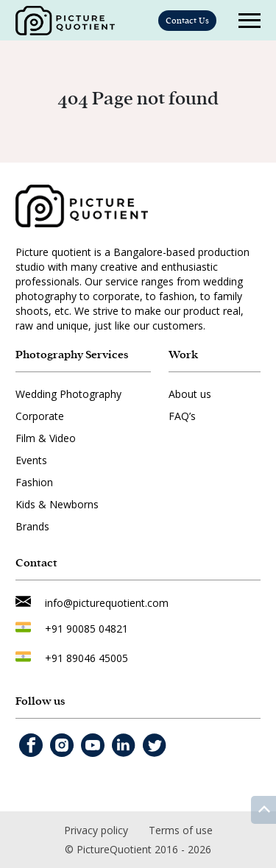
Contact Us (187, 21)
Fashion (34, 482)
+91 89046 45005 (86, 658)
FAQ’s (182, 416)
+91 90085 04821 (86, 629)
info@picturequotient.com (107, 603)
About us (190, 394)
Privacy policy (96, 830)
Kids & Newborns (57, 504)
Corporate (40, 416)
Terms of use (181, 830)
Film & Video (46, 438)
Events (31, 460)
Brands (32, 526)
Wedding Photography (68, 394)
